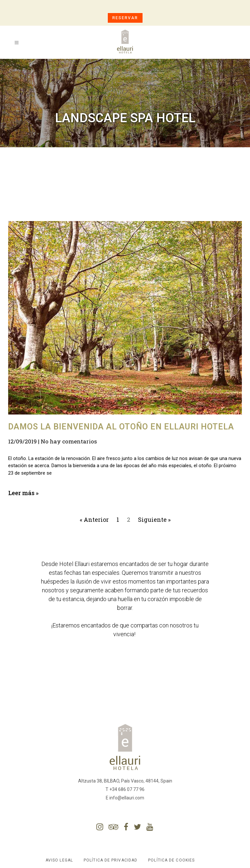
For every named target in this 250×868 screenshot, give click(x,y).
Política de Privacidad (111, 860)
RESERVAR (125, 18)
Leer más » (23, 493)
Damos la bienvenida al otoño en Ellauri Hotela (121, 427)
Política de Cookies (171, 860)
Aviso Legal (59, 860)
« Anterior (94, 519)
